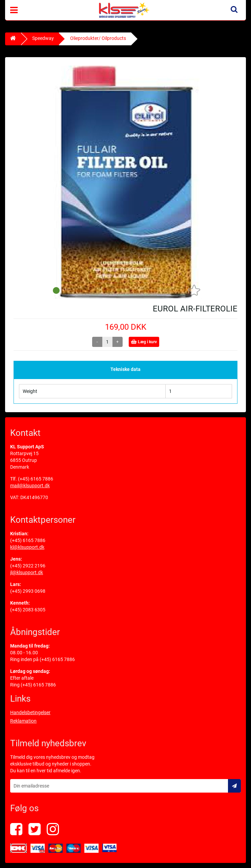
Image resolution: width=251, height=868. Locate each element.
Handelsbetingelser (30, 712)
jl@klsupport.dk (27, 572)
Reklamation (23, 721)
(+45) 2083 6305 (28, 610)
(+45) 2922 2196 (28, 566)
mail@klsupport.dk (30, 486)
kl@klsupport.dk (27, 547)
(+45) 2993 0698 (28, 591)
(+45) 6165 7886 (36, 479)
